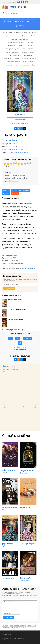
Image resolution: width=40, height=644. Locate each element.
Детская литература (13, 36)
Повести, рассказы (28, 52)
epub (28, 338)
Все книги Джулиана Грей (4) (12, 330)
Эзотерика (26, 65)
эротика (6, 175)
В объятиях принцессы (13, 300)
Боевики (17, 33)
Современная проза (14, 62)
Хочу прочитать (24, 190)
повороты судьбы (10, 178)
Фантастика (8, 65)
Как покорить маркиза (12, 319)
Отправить (8, 617)
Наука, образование (13, 52)
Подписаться (9, 289)
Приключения (28, 55)
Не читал (15, 194)
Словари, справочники (30, 59)
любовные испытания (18, 175)
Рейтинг (21, 26)
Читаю (14, 190)
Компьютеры (12, 46)
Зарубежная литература (20, 39)
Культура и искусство (13, 49)
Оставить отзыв (20, 119)
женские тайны (22, 178)
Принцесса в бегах (14, 149)
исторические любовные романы (13, 154)
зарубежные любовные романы (17, 152)
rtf (20, 343)
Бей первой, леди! (8, 579)
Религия (17, 59)
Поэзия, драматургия (14, 55)
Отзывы (20, 21)
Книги (9, 21)
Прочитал (6, 190)
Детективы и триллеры (29, 33)
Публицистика (8, 59)
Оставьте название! (28, 269)
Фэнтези (17, 65)
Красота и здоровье (25, 46)
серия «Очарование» (11, 181)
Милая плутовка (26, 507)
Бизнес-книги (7, 33)
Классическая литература (15, 42)
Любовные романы (28, 49)
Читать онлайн (20, 115)
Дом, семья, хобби (28, 36)
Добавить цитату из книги (20, 124)
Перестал (6, 194)
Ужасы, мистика (28, 62)
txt (18, 338)
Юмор (34, 65)
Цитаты (32, 21)
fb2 (10, 338)
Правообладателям (10, 640)
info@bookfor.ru (19, 638)
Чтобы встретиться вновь (14, 309)
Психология (30, 42)
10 (31, 164)
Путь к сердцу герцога (28, 544)
